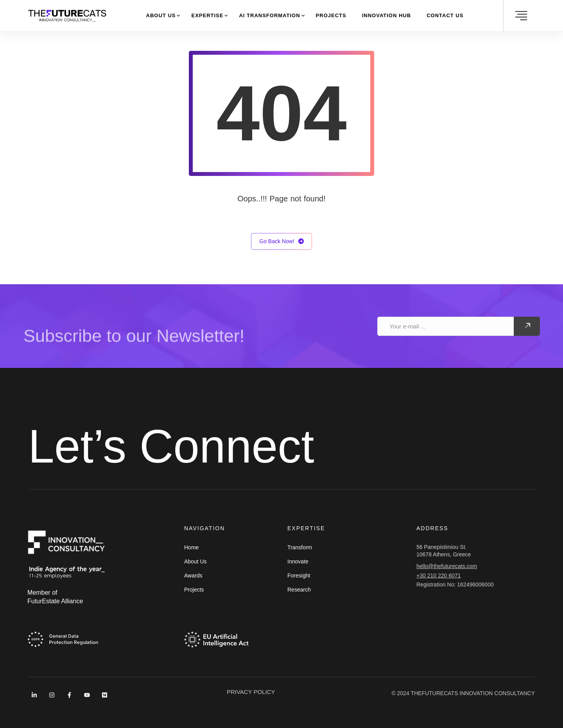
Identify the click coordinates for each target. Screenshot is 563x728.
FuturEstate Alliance (55, 601)
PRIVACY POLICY (251, 692)
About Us (161, 15)
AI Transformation (269, 15)
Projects (331, 15)
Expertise (207, 15)
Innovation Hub (386, 15)
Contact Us (445, 15)
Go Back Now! (281, 241)
